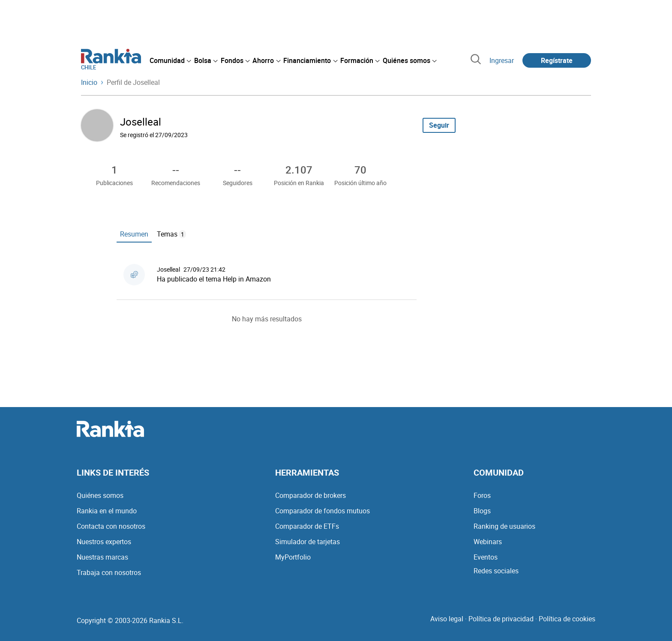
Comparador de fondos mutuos (322, 511)
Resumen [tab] (134, 234)
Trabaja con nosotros (109, 572)
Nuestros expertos (104, 542)
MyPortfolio (293, 557)
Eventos (486, 557)
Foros (482, 495)
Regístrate (557, 60)
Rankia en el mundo (107, 511)
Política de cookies (567, 619)
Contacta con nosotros (111, 526)
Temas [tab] (171, 234)
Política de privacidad (501, 619)
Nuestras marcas (102, 557)
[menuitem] (170, 60)
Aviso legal (447, 619)
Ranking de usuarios (504, 526)
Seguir (439, 125)
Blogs (482, 511)
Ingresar (502, 60)
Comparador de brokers (310, 495)
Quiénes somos (100, 495)
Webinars (488, 542)
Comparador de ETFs (307, 526)
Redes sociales (496, 571)
